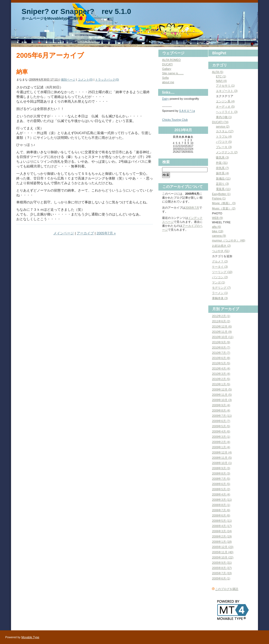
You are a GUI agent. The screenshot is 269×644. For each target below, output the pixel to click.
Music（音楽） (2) (224, 208)
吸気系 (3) (223, 157)
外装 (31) (222, 163)
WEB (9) (218, 218)
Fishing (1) (219, 198)
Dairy (165, 99)
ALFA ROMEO (171, 60)
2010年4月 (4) (221, 368)
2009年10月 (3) (222, 400)
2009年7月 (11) (222, 416)
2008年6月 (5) (221, 484)
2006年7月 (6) (221, 510)
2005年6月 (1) (221, 578)
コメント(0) (85, 80)
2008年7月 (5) (221, 479)
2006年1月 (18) (222, 542)
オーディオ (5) (225, 107)
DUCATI (167, 64)
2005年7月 (192, 208)
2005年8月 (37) (222, 568)
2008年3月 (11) (222, 500)
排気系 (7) (223, 168)
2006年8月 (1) (221, 505)
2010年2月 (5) (221, 379)
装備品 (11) (223, 178)
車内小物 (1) (224, 117)
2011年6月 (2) (221, 321)
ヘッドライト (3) (227, 112)
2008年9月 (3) (221, 468)
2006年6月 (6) (221, 515)
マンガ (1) (219, 282)
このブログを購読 (227, 589)
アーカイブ (85, 233)
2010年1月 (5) (221, 384)
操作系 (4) (223, 173)
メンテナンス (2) (227, 152)
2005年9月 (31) (222, 563)
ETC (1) (221, 76)
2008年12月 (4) (222, 452)
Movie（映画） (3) (224, 203)
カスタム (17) (225, 131)
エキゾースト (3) (227, 91)
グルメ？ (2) (220, 261)
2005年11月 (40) (223, 552)
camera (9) (219, 236)
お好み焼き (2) (221, 246)
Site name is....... (173, 73)
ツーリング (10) (222, 272)
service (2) (223, 126)
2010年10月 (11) (223, 337)
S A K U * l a (187, 111)
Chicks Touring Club (175, 120)
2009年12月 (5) (222, 389)
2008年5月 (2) (221, 489)
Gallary (167, 69)
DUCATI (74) (220, 122)
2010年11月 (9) (222, 332)
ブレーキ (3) (224, 147)
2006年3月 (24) (222, 531)
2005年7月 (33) (222, 573)
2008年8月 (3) (221, 473)
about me (168, 82)
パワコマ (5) (224, 142)
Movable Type (30, 637)
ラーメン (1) (220, 293)
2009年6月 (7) (221, 421)
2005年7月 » (106, 233)
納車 (22, 72)
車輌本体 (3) (220, 298)
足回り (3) (223, 184)
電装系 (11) (223, 189)
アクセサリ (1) (225, 86)
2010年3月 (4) (221, 374)
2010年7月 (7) (221, 353)
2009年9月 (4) (221, 405)
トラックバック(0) (107, 80)
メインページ (64, 233)
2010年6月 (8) (221, 358)
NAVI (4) (221, 81)
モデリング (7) (221, 288)
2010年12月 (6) (222, 326)
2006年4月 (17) (222, 526)
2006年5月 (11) (222, 521)
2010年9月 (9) (221, 342)
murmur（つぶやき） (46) (229, 240)
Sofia (165, 78)
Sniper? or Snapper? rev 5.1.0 (76, 11)
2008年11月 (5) (222, 458)
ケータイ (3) (220, 267)
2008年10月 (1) (222, 463)
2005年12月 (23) (223, 547)
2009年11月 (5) (222, 395)
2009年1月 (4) (221, 447)
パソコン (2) (220, 277)
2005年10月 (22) (223, 557)
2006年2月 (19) (222, 536)
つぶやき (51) (221, 251)
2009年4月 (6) (221, 431)
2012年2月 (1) (221, 316)
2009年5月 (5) (221, 426)
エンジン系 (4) (225, 101)
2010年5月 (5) (221, 363)
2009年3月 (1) (221, 437)
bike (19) (218, 231)
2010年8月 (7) (221, 347)
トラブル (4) (224, 136)
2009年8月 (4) (221, 410)
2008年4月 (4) (221, 494)
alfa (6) (216, 227)
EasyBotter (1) (221, 194)
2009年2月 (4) (221, 442)
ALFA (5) (218, 72)
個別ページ (68, 80)
